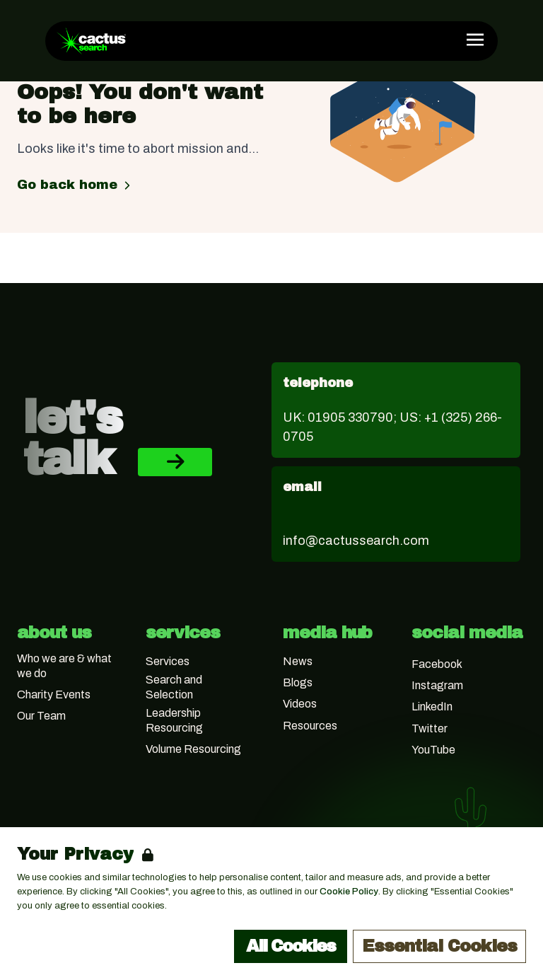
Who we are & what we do (64, 666)
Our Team (41, 716)
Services (168, 661)
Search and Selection (174, 687)
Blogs (298, 682)
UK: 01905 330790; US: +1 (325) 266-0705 (392, 427)
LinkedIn (432, 707)
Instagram (437, 685)
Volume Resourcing (193, 749)
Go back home (76, 185)
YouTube (433, 750)
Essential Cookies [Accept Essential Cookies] (439, 946)
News (298, 661)
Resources (310, 726)
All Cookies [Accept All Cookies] (291, 946)
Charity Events (54, 694)
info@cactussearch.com (356, 541)
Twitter (430, 728)
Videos (300, 704)
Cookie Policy (349, 892)
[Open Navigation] (475, 40)
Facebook (437, 664)
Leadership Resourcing (174, 720)
